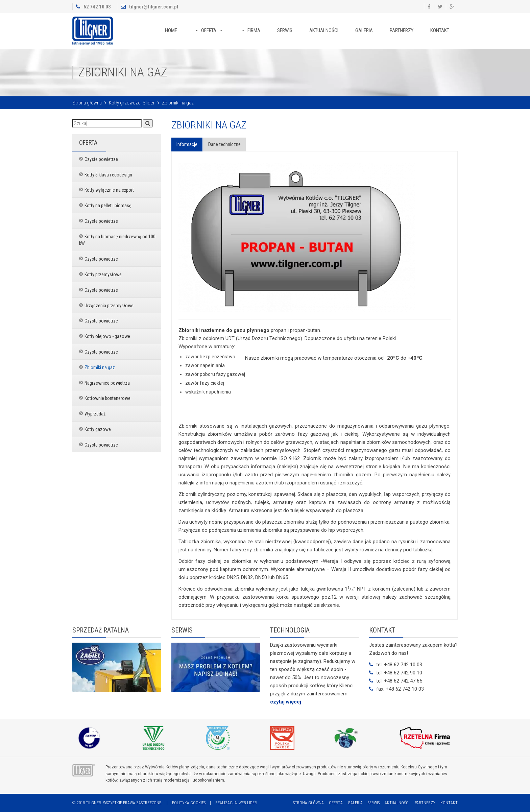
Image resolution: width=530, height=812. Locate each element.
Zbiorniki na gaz (209, 125)
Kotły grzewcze (125, 103)
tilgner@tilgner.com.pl (154, 7)
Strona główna (87, 103)
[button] (148, 123)
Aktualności (324, 30)
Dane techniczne (224, 144)
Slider (149, 103)
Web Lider (248, 803)
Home (171, 30)
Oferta (209, 30)
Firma (254, 30)
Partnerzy (402, 30)
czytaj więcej (286, 702)
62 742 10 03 (97, 7)
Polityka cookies (189, 803)
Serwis (285, 30)
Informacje (187, 144)
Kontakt (440, 30)
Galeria (364, 30)
